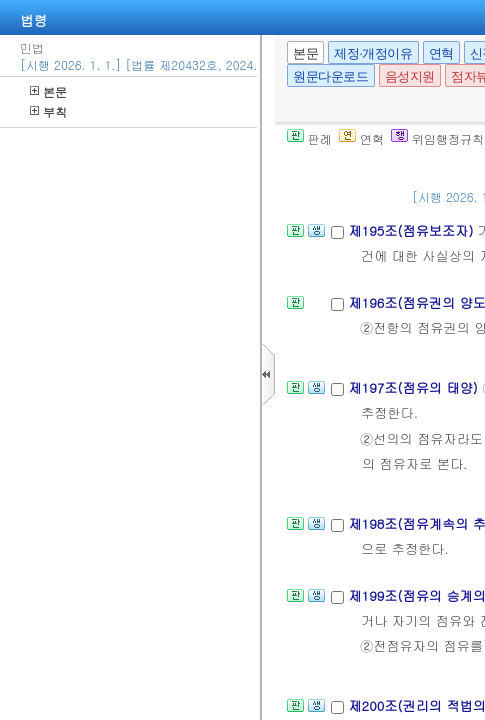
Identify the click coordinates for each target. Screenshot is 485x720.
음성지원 (410, 76)
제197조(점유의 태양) (415, 387)
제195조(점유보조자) (412, 230)
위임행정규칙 (437, 138)
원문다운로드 (331, 76)
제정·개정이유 (373, 53)
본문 (48, 91)
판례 (309, 138)
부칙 (48, 111)
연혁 (441, 53)
